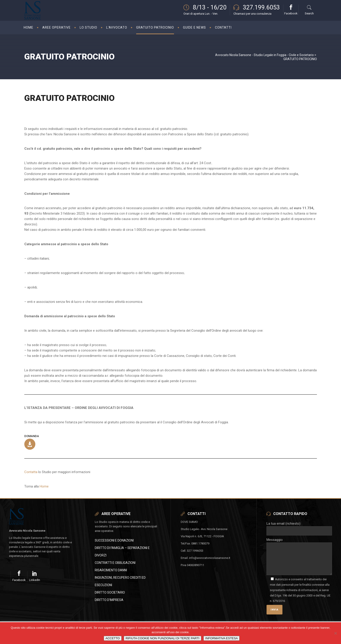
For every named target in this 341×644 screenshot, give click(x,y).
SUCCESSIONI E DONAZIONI (114, 540)
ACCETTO (113, 638)
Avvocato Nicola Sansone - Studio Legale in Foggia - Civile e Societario (264, 55)
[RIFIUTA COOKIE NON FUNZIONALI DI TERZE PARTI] (335, 633)
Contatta (31, 472)
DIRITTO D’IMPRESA (109, 600)
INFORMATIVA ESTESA (222, 638)
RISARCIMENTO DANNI (111, 570)
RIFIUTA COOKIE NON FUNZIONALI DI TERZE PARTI (163, 638)
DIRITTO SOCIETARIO (110, 592)
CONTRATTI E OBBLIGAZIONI (115, 563)
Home (44, 486)
